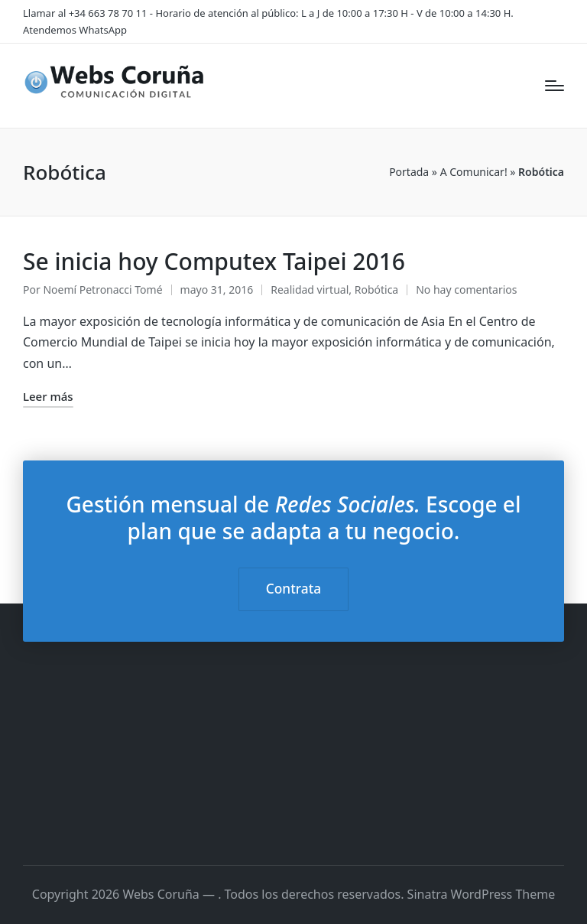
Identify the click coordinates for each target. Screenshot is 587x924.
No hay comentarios (466, 290)
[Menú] (555, 86)
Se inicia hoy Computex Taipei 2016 (214, 261)
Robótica (377, 290)
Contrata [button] (293, 589)
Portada (409, 172)
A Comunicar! (474, 172)
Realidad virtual (310, 290)
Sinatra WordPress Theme (482, 894)
